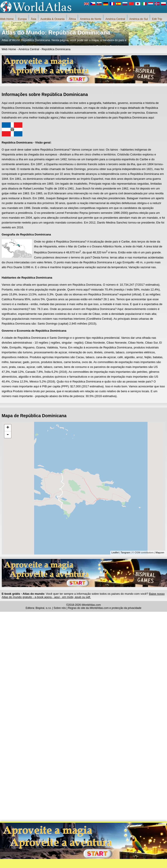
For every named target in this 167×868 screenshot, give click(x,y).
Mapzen (160, 553)
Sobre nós (60, 608)
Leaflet (115, 553)
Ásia (33, 19)
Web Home (7, 19)
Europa (22, 19)
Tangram (125, 553)
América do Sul (139, 19)
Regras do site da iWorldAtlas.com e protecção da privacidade (105, 608)
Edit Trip (157, 19)
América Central (115, 19)
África (72, 19)
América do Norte (91, 19)
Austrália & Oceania (52, 19)
